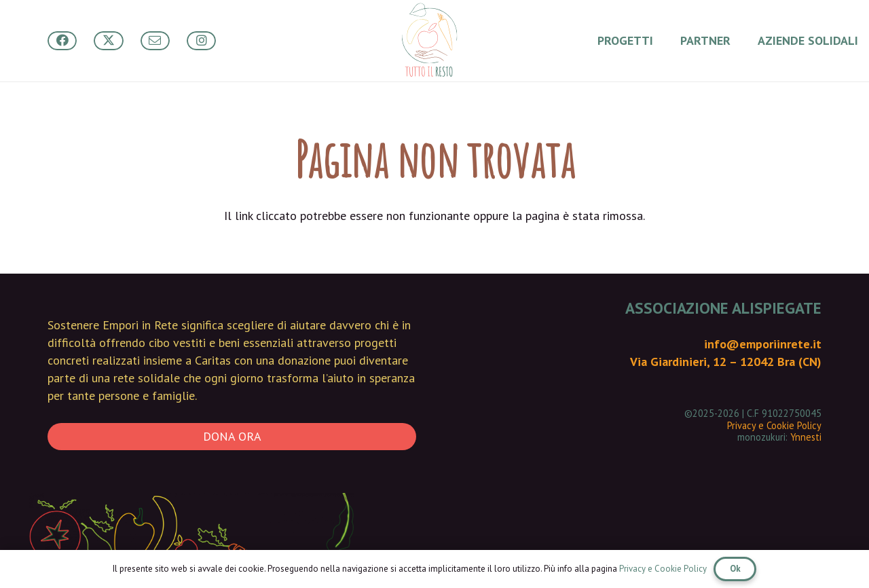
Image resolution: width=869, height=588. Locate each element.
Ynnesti (806, 437)
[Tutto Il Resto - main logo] (429, 41)
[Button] (62, 41)
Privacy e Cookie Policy (774, 425)
